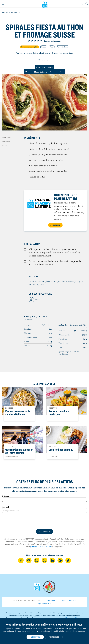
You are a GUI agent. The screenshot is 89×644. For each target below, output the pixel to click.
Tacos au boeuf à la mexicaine (59, 413)
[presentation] (44, 521)
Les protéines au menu (61, 450)
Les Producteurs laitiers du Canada (45, 5)
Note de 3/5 (35, 41)
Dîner (52, 47)
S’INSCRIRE (55, 225)
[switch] (44, 72)
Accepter (35, 637)
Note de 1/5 (29, 41)
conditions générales (78, 631)
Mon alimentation (45, 604)
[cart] (82, 4)
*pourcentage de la (69, 353)
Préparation (6, 141)
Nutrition (6, 145)
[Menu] (3, 4)
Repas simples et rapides (29, 47)
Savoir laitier (50, 600)
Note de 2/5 (32, 41)
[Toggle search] (87, 4)
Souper (44, 47)
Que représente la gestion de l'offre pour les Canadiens (19, 453)
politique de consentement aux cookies (22, 631)
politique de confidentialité (41, 547)
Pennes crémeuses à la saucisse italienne (18, 413)
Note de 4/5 (38, 41)
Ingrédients (6, 137)
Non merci (54, 637)
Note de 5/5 (41, 41)
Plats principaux (63, 47)
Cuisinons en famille (68, 600)
